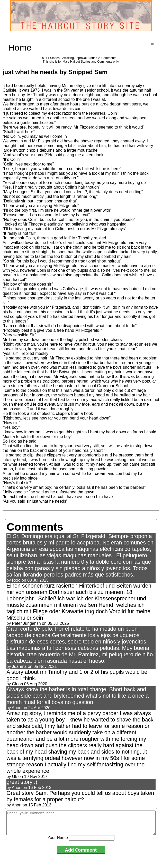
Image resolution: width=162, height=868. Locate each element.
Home (20, 47)
